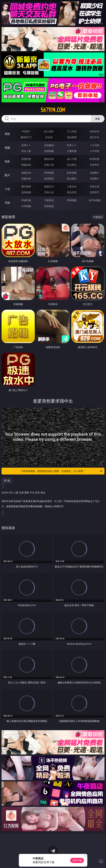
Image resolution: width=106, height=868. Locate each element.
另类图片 (95, 179)
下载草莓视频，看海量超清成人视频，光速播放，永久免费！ (62, 471)
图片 (7, 175)
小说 (7, 189)
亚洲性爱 (26, 159)
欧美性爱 (95, 159)
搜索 (98, 119)
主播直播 (72, 151)
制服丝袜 (26, 165)
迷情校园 (26, 192)
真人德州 (49, 131)
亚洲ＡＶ (26, 145)
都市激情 (26, 186)
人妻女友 (72, 186)
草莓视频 (72, 200)
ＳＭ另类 (95, 151)
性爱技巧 (95, 192)
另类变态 (95, 165)
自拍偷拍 (49, 145)
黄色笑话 (72, 192)
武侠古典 (95, 186)
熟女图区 (72, 179)
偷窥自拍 (26, 173)
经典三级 (49, 165)
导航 (7, 203)
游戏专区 (95, 131)
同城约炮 (26, 200)
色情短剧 (49, 206)
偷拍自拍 (49, 159)
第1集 (7, 480)
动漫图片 (95, 173)
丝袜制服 (49, 151)
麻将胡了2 (26, 137)
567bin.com (53, 110)
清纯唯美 (49, 179)
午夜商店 (49, 200)
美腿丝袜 (26, 179)
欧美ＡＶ (72, 145)
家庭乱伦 (49, 186)
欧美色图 (72, 173)
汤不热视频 (95, 200)
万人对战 (72, 131)
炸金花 (49, 137)
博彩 (7, 134)
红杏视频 (26, 206)
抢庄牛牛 (95, 137)
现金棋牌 (72, 137)
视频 (7, 148)
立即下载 (77, 860)
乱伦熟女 (72, 165)
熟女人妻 (26, 151)
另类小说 (49, 192)
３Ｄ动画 (95, 145)
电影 (7, 161)
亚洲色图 (49, 173)
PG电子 (26, 131)
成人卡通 (72, 159)
